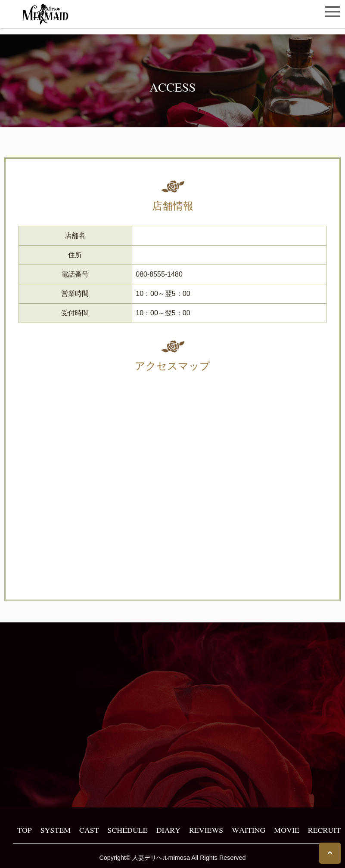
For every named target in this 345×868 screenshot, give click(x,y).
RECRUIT (324, 830)
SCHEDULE (128, 830)
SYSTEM (56, 830)
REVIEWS (206, 830)
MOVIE (286, 830)
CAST (89, 830)
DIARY (168, 830)
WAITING (249, 830)
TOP (25, 830)
